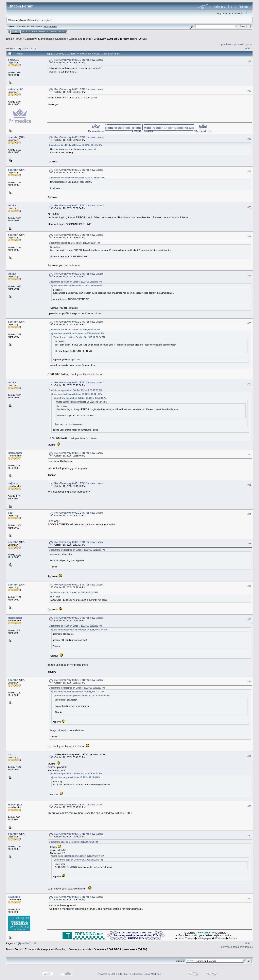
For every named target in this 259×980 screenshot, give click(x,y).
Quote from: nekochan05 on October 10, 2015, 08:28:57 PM (77, 178)
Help (24, 31)
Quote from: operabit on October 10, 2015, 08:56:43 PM (75, 282)
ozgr (11, 513)
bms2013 (14, 60)
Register (52, 31)
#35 (249, 620)
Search (33, 31)
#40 (249, 899)
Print (248, 48)
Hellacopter (15, 453)
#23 (249, 139)
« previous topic (228, 44)
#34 (249, 586)
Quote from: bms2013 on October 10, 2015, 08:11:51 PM (76, 145)
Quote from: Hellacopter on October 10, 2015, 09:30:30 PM (77, 688)
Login (42, 31)
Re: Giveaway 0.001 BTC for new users (79, 60)
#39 (249, 836)
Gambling (61, 39)
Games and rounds (80, 39)
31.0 (46, 27)
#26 (249, 237)
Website (220, 938)
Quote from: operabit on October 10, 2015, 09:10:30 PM (75, 390)
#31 (249, 485)
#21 (249, 61)
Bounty (233, 938)
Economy (30, 39)
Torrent (53, 27)
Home (15, 31)
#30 (249, 454)
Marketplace (45, 39)
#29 (249, 384)
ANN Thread (186, 938)
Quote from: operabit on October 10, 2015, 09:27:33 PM (75, 626)
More (62, 31)
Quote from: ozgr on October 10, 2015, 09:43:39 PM (73, 842)
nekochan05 (15, 89)
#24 (249, 171)
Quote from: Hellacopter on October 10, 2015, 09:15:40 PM (77, 550)
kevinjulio (14, 897)
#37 (249, 756)
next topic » (245, 44)
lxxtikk (12, 205)
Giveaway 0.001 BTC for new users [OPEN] (120, 39)
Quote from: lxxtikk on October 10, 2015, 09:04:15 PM (74, 330)
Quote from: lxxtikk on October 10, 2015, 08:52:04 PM (74, 243)
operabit (13, 137)
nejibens (13, 483)
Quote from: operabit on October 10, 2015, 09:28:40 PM (75, 774)
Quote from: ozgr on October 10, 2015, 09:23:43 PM (73, 592)
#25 (249, 207)
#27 (249, 275)
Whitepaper (204, 938)
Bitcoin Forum (14, 39)
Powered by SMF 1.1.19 (110, 974)
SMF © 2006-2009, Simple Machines (142, 974)
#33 (249, 544)
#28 (249, 323)
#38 (249, 806)
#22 (249, 91)
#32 (249, 514)
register (48, 20)
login (38, 20)
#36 (249, 681)
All (35, 49)
